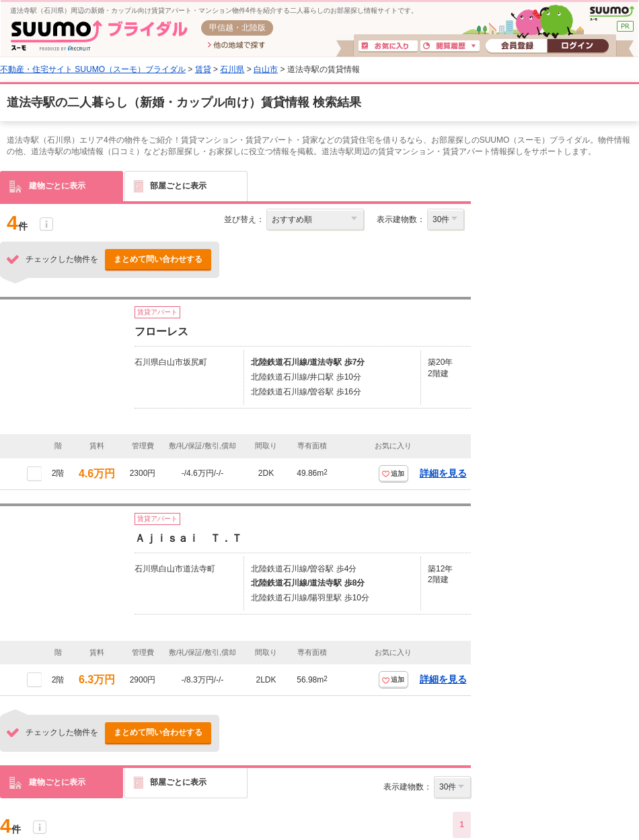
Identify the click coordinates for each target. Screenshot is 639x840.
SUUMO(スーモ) (612, 13)
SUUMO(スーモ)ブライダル (99, 35)
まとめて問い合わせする (158, 259)
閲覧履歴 (450, 46)
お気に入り (388, 46)
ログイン (578, 46)
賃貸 (203, 69)
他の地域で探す (236, 46)
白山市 (266, 69)
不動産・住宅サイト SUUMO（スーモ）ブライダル (93, 69)
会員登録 (516, 46)
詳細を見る (443, 473)
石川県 (232, 69)
